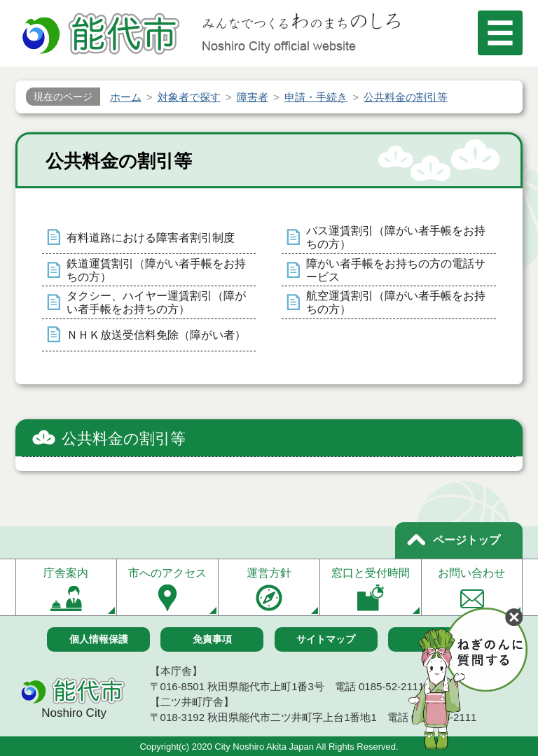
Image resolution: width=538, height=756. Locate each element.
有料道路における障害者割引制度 (151, 238)
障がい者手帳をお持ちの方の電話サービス (396, 270)
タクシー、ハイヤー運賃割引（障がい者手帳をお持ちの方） (156, 302)
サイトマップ (326, 639)
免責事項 (212, 639)
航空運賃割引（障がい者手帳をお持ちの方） (396, 302)
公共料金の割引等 (124, 439)
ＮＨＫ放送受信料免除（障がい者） (156, 335)
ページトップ (467, 540)
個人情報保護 (99, 639)
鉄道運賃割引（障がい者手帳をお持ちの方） (156, 270)
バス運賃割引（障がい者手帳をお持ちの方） (396, 237)
